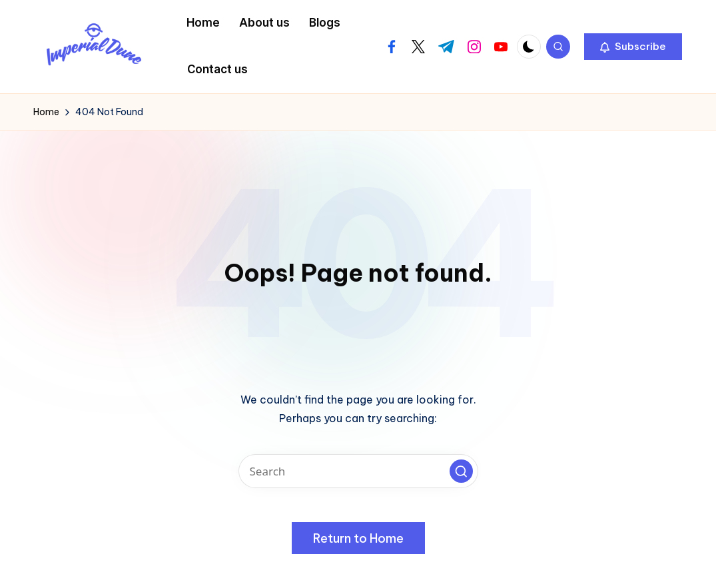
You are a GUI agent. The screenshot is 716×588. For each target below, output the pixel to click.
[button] (633, 47)
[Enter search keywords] (358, 471)
